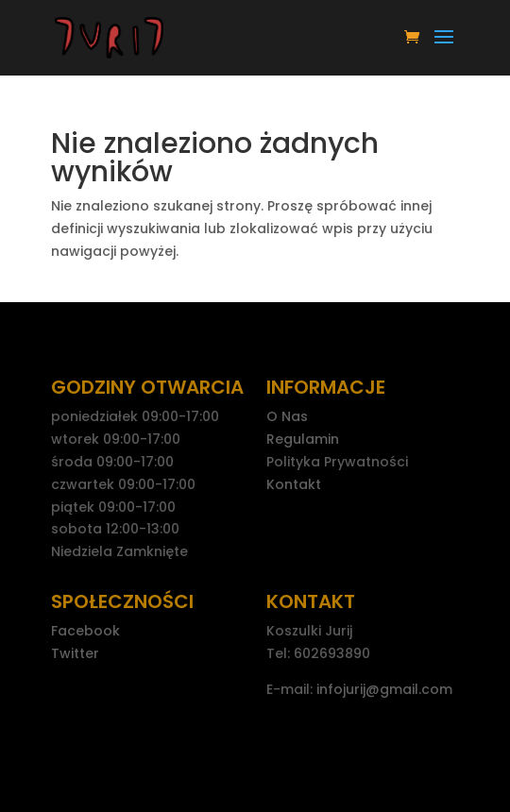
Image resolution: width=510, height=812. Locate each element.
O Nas (287, 416)
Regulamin (303, 439)
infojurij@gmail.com (384, 689)
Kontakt (294, 484)
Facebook (85, 631)
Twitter (75, 653)
